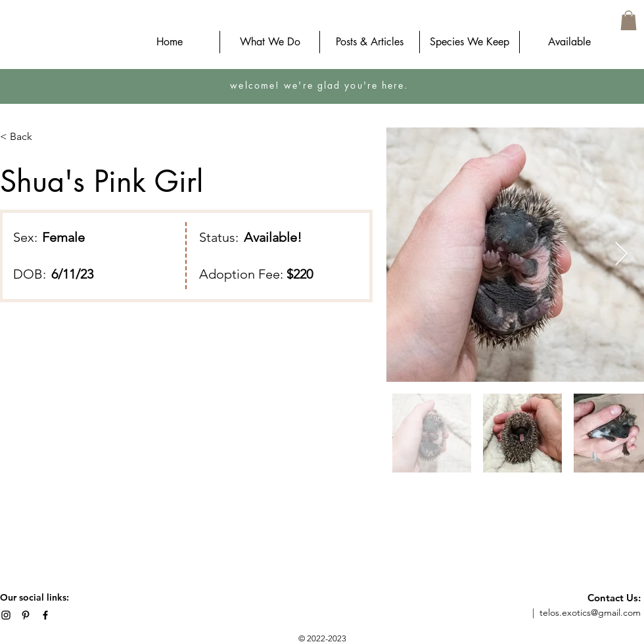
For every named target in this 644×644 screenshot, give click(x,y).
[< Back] (26, 137)
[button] (629, 20)
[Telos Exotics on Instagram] (6, 615)
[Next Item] (621, 255)
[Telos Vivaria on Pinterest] (26, 615)
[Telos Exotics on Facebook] (45, 615)
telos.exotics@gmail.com (590, 612)
